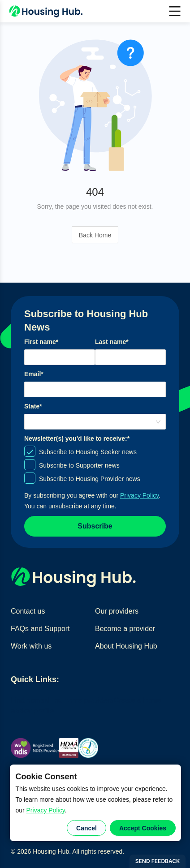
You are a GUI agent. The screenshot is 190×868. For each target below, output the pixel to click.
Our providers (117, 611)
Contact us (28, 611)
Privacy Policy (46, 810)
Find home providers (81, 700)
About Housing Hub (126, 646)
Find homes (30, 700)
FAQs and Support (40, 629)
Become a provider (125, 629)
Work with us (31, 646)
